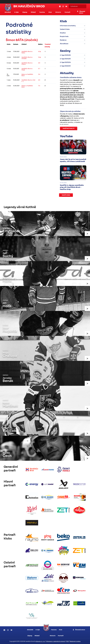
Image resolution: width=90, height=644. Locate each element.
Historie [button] (58, 12)
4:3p (40, 51)
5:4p (40, 57)
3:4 (39, 74)
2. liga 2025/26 (65, 55)
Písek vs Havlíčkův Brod (27, 86)
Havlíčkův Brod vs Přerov (27, 64)
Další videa (66, 195)
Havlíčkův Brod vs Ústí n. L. (28, 81)
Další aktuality (69, 128)
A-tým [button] (17, 12)
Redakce (63, 40)
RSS (68, 641)
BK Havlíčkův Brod (29, 6)
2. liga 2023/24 (65, 62)
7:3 (39, 86)
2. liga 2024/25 (65, 59)
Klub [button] (50, 12)
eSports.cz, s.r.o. (40, 641)
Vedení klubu (65, 29)
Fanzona (54, 629)
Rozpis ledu (64, 36)
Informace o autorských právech (56, 641)
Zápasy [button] (25, 12)
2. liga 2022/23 (65, 66)
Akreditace (64, 44)
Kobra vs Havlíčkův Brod (27, 75)
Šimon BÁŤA (15, 40)
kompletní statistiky (45, 92)
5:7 (39, 69)
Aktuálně (30, 629)
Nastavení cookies (75, 641)
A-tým (38, 629)
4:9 (39, 63)
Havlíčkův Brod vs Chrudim (27, 58)
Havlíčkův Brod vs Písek (27, 69)
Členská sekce (81, 12)
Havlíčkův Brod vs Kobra (27, 52)
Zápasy (30, 635)
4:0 (39, 80)
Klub (61, 629)
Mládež (37, 635)
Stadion (63, 33)
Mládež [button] (33, 12)
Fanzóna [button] (42, 12)
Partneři (67, 12)
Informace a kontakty (68, 26)
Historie (53, 635)
